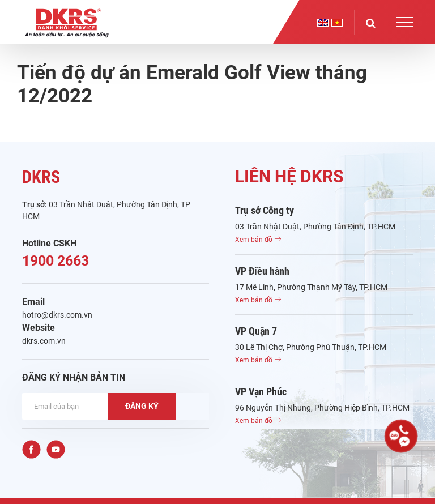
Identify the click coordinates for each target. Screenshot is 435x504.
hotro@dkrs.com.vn (57, 315)
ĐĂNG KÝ (142, 406)
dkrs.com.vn (44, 341)
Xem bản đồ (258, 240)
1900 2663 (56, 261)
